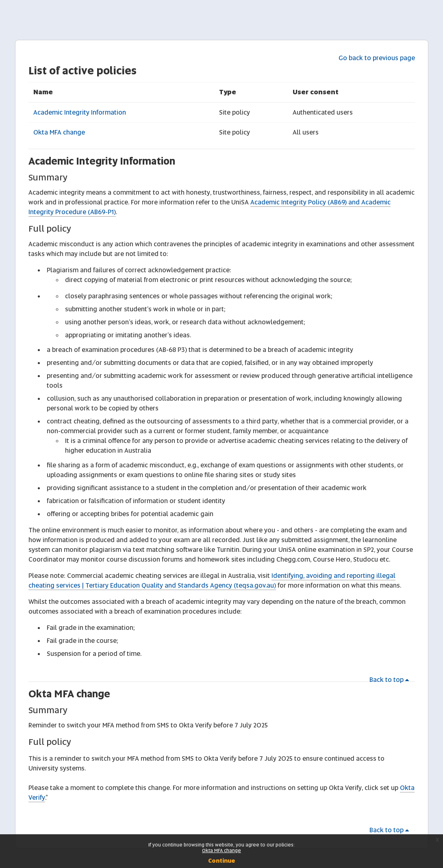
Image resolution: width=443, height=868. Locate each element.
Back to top (391, 680)
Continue (221, 861)
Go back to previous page (377, 58)
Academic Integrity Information (80, 112)
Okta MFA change (59, 132)
